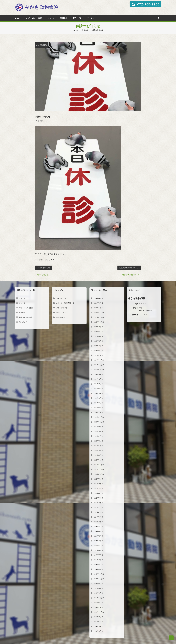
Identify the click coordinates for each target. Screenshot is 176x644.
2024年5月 (97, 393)
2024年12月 (98, 360)
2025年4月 (97, 341)
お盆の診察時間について (129, 268)
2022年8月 (97, 484)
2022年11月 (98, 469)
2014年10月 (98, 598)
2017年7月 (97, 555)
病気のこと (60, 312)
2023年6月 (97, 441)
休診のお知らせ (44, 268)
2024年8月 (97, 379)
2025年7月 (97, 332)
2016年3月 (97, 569)
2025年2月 (97, 351)
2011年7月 (97, 617)
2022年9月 (97, 479)
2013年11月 (98, 612)
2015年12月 (98, 574)
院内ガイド (77, 18)
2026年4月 (97, 298)
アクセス (91, 18)
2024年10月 (98, 370)
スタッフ (51, 18)
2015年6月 (97, 588)
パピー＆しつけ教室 (34, 18)
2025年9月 (97, 327)
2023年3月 (97, 455)
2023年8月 (97, 431)
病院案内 (60, 317)
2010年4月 (97, 631)
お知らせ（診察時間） (64, 303)
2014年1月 (97, 607)
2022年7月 (97, 488)
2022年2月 (97, 503)
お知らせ (41, 121)
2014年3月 (97, 603)
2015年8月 (97, 584)
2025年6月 (97, 336)
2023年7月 (97, 436)
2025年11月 (98, 317)
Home (18, 18)
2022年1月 (97, 507)
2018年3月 (97, 545)
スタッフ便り (61, 308)
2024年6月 (97, 389)
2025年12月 (98, 312)
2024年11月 (98, 365)
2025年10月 (98, 322)
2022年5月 (97, 498)
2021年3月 (97, 517)
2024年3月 (97, 403)
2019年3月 (97, 541)
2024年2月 (97, 408)
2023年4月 (97, 450)
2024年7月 (97, 384)
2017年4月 (97, 560)
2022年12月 (98, 465)
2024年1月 (97, 412)
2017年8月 (97, 550)
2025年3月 (97, 346)
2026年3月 (97, 303)
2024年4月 (97, 398)
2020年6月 (97, 531)
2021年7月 (97, 512)
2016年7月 (97, 565)
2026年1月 (97, 308)
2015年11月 (98, 579)
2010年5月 (97, 626)
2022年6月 (97, 493)
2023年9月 (97, 427)
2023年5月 (97, 446)
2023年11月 (98, 417)
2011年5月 (97, 622)
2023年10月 (98, 422)
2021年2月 (97, 522)
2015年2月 (97, 593)
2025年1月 (97, 355)
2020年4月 (97, 536)
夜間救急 (64, 18)
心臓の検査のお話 (25, 317)
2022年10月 (98, 474)
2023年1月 (97, 460)
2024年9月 (97, 374)
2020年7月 (97, 526)
